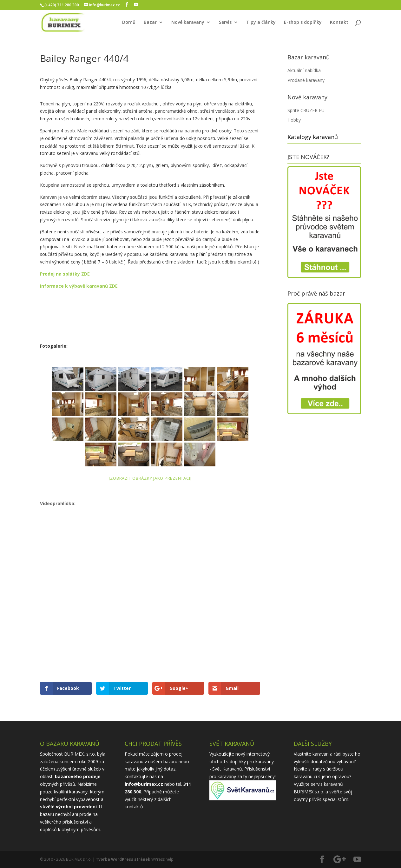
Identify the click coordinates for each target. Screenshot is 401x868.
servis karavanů (327, 784)
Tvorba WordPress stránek (123, 859)
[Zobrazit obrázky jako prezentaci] (150, 478)
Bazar (150, 23)
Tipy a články (261, 23)
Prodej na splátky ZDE (65, 274)
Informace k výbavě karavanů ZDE (79, 286)
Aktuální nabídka (304, 70)
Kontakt (339, 23)
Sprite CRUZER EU (306, 110)
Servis (225, 23)
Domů (129, 23)
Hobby (294, 120)
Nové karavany (188, 23)
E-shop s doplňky (303, 23)
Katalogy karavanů (313, 137)
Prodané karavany (306, 80)
